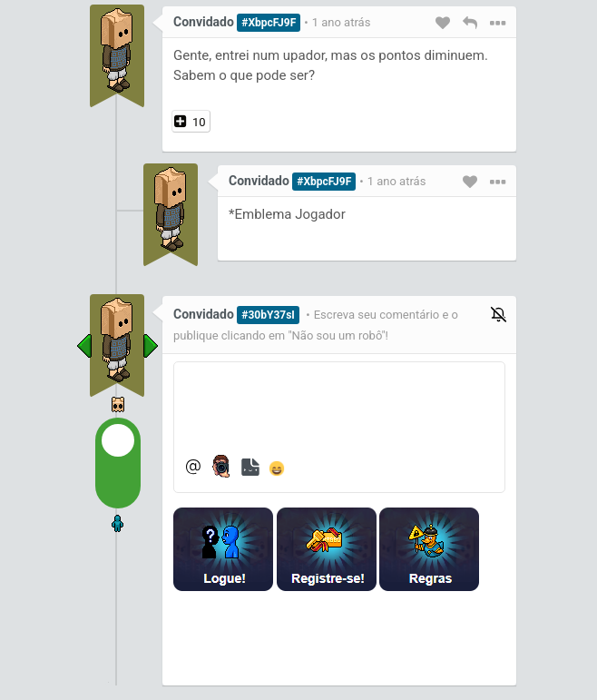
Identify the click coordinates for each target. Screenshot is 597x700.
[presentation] (318, 638)
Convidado (204, 22)
